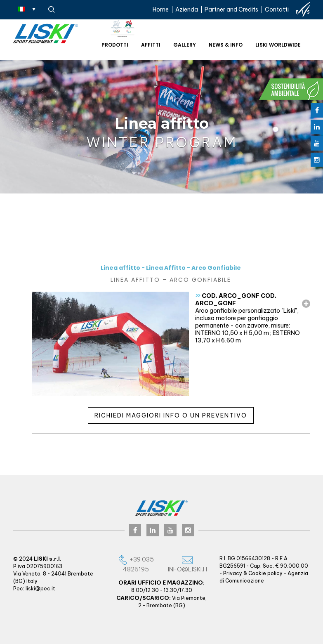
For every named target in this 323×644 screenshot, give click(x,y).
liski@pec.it (40, 589)
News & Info (226, 45)
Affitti (151, 45)
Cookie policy (265, 573)
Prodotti (115, 45)
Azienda (187, 9)
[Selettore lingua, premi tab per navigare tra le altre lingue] (27, 9)
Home (161, 9)
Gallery (185, 45)
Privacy (233, 573)
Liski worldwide (278, 45)
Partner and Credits (231, 9)
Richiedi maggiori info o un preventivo (171, 415)
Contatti (277, 9)
